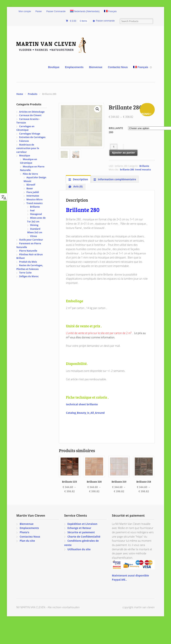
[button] (97, 109)
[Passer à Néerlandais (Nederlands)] (85, 12)
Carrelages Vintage (30, 134)
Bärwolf (31, 185)
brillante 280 (127, 170)
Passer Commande (56, 11)
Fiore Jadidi (33, 192)
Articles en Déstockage (32, 112)
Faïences (24, 141)
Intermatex (33, 196)
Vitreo (34, 236)
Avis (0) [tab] (78, 186)
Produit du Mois (28, 262)
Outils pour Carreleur (31, 240)
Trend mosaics (34, 203)
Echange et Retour (79, 528)
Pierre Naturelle (28, 251)
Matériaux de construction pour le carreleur (28, 148)
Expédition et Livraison (82, 524)
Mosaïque (25, 156)
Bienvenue (96, 67)
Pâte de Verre (30, 174)
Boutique (54, 67)
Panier (39, 11)
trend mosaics (143, 170)
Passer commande (105, 21)
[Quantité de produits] (114, 147)
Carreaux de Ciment (30, 115)
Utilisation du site (79, 549)
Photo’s (24, 532)
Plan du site (27, 541)
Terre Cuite (26, 273)
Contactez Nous (118, 67)
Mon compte (25, 11)
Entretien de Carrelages (32, 137)
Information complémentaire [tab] (117, 179)
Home (20, 94)
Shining (34, 225)
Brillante (144, 166)
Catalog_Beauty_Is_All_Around (85, 413)
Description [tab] (80, 179)
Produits (33, 94)
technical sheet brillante (82, 404)
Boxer (30, 188)
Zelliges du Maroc (29, 276)
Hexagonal (36, 214)
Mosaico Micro (34, 199)
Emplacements (74, 67)
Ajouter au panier (123, 153)
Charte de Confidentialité (84, 537)
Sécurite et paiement (81, 532)
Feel (32, 211)
